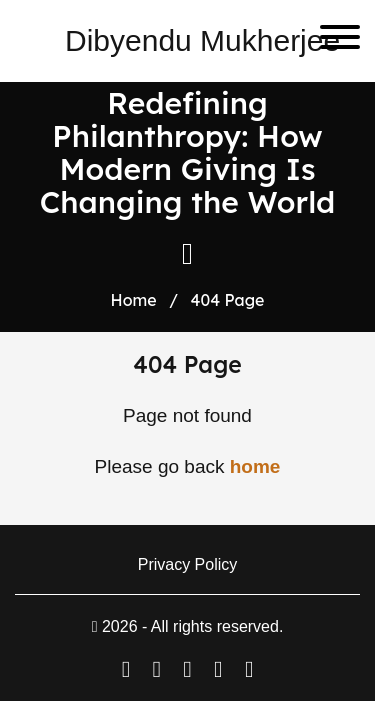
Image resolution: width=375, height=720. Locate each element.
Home (134, 300)
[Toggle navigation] (332, 40)
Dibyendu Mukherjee (202, 40)
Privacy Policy (188, 564)
